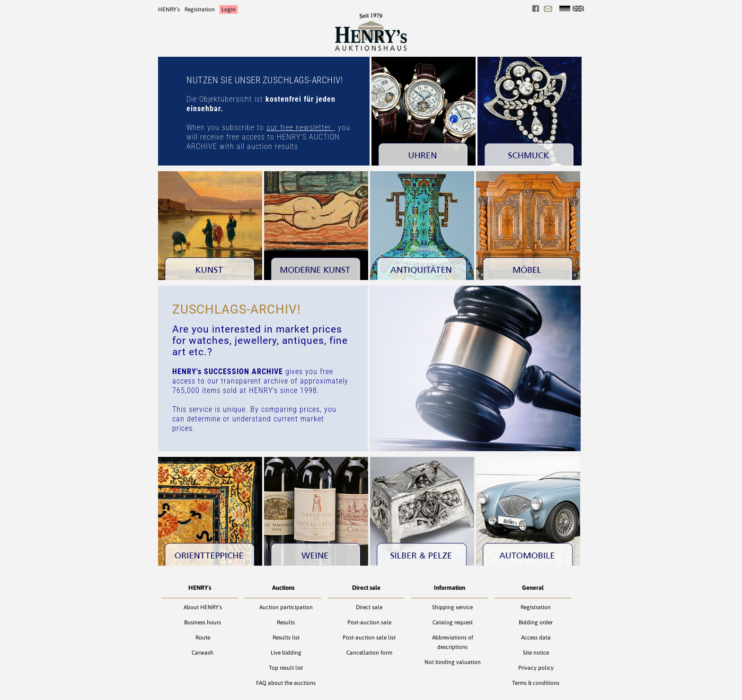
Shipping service (452, 607)
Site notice (536, 653)
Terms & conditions (536, 683)
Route (203, 638)
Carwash (203, 653)
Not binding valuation (453, 662)
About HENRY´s (203, 607)
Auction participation (286, 607)
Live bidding (286, 653)
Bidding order (536, 622)
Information (450, 588)
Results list (286, 638)
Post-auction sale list (369, 638)
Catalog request (453, 622)
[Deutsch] (565, 9)
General (533, 588)
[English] (578, 9)
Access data (536, 638)
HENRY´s (169, 9)
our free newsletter (300, 127)
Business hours (203, 622)
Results (286, 622)
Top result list (286, 668)
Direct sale (366, 588)
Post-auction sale (369, 622)
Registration (200, 9)
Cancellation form (369, 653)
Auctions (283, 588)
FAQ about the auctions (286, 683)
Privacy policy (536, 668)
